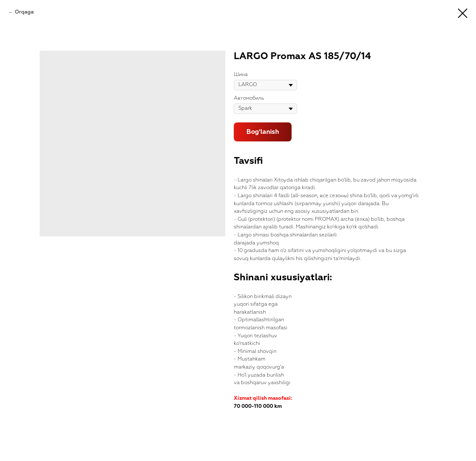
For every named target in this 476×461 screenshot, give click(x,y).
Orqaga (24, 12)
